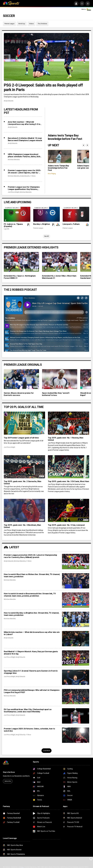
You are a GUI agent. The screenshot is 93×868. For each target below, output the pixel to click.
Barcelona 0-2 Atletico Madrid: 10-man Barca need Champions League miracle (25, 139)
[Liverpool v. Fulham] (76, 214)
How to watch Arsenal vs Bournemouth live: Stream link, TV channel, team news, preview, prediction (30, 595)
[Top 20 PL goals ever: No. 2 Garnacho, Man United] (24, 467)
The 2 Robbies (42, 24)
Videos (31, 24)
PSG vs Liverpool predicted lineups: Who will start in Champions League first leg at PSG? (32, 691)
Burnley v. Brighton (42, 224)
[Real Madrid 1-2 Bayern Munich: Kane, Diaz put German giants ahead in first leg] (76, 658)
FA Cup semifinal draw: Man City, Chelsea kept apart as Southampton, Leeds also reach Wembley (28, 710)
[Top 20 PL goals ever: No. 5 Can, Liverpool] (68, 510)
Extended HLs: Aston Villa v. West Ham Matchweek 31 (59, 277)
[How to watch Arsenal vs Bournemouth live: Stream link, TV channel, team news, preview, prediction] (76, 600)
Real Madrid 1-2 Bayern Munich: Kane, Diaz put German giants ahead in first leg (31, 653)
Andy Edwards (9, 101)
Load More (47, 751)
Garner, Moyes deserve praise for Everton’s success (19, 394)
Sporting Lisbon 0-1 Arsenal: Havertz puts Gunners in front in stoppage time (31, 672)
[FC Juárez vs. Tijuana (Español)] (17, 214)
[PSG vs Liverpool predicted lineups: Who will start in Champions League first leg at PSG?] (76, 697)
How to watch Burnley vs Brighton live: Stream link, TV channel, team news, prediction (31, 614)
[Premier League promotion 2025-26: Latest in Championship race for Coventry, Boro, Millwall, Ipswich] (76, 562)
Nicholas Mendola (14, 159)
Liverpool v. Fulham (71, 224)
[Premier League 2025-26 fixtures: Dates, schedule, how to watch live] (76, 735)
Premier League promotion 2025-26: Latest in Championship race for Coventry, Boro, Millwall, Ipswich (30, 556)
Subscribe (8, 781)
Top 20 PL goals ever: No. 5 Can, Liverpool (66, 525)
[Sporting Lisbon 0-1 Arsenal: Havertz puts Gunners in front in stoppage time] (76, 677)
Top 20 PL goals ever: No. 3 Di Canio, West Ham (68, 481)
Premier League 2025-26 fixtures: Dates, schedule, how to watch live (29, 730)
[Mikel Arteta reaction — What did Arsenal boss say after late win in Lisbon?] (76, 639)
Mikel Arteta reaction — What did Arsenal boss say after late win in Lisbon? (32, 633)
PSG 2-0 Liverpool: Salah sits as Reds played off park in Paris (43, 87)
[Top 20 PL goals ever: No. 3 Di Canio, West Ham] (68, 467)
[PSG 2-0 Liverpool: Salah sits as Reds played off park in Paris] (46, 57)
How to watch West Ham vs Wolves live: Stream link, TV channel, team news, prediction (32, 575)
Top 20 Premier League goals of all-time (21, 438)
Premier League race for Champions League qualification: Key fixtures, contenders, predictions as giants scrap (24, 188)
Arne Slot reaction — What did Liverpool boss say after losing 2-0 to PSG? (24, 123)
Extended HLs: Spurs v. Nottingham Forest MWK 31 (20, 277)
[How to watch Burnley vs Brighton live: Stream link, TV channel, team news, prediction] (76, 619)
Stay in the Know (9, 772)
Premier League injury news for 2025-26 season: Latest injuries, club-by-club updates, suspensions (24, 172)
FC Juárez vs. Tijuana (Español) (13, 225)
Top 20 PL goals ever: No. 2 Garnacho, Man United (22, 482)
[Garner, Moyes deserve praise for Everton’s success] (21, 379)
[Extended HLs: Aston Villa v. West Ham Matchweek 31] (60, 262)
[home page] (11, 4)
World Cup (22, 24)
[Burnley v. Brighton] (46, 214)
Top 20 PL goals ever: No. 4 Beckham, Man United (22, 526)
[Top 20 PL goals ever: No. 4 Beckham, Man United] (24, 510)
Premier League (9, 24)
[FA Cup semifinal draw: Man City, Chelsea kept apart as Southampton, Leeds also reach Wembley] (76, 716)
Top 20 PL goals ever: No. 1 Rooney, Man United (66, 439)
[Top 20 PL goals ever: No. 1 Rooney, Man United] (68, 423)
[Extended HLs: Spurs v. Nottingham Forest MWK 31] (21, 262)
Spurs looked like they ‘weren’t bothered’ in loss (56, 394)
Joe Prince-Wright (14, 192)
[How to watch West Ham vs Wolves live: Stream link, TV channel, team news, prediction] (76, 581)
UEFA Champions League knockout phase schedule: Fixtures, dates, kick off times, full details (24, 155)
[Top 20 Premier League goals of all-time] (24, 423)
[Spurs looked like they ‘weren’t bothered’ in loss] (60, 379)
